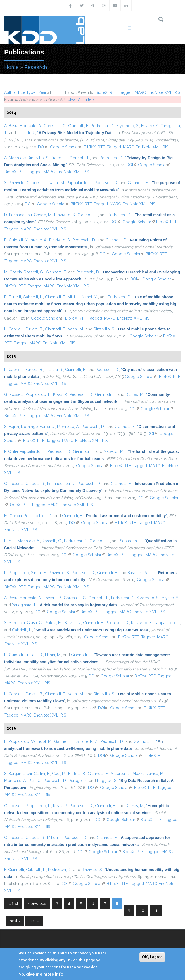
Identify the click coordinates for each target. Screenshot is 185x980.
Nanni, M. (57, 183)
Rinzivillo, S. (38, 158)
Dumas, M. (135, 394)
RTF (113, 92)
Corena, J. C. (55, 126)
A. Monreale (15, 158)
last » (34, 921)
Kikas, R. (60, 394)
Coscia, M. (43, 215)
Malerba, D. (120, 774)
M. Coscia (13, 272)
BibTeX (102, 92)
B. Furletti (13, 297)
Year (42, 92)
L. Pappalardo (17, 573)
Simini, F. (39, 573)
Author (10, 92)
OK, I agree (152, 957)
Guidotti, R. (35, 484)
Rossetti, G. (34, 272)
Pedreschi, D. (103, 126)
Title (21, 92)
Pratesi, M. (53, 623)
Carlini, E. (42, 774)
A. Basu (11, 126)
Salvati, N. (73, 623)
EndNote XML (160, 92)
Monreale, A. (30, 126)
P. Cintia (11, 451)
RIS (177, 92)
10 (142, 910)
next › (15, 921)
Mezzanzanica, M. (148, 774)
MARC (140, 92)
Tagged (126, 92)
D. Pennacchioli (18, 215)
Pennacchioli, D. (61, 484)
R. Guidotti (14, 240)
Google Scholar (66, 147)
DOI (43, 147)
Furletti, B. (34, 329)
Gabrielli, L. (37, 183)
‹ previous (37, 903)
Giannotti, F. (79, 126)
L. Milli (10, 541)
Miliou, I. (54, 838)
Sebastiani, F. (131, 541)
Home (11, 67)
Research (36, 67)
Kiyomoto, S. (128, 126)
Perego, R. (78, 781)
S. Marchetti (15, 623)
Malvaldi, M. (114, 451)
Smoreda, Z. (87, 741)
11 (156, 910)
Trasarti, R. (26, 133)
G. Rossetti (14, 394)
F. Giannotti (14, 870)
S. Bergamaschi (18, 774)
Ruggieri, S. (107, 781)
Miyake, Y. (150, 126)
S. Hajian (12, 427)
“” (76, 133)
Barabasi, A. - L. (141, 573)
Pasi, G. (35, 781)
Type (31, 92)
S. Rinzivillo (14, 183)
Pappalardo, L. (80, 183)
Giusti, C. (35, 623)
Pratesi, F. (59, 158)
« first (13, 903)
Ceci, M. (59, 774)
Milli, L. (74, 297)
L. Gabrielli (14, 329)
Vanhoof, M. (42, 741)
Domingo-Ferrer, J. (38, 427)
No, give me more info (41, 974)
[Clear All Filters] (81, 99)
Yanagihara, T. (24, 605)
